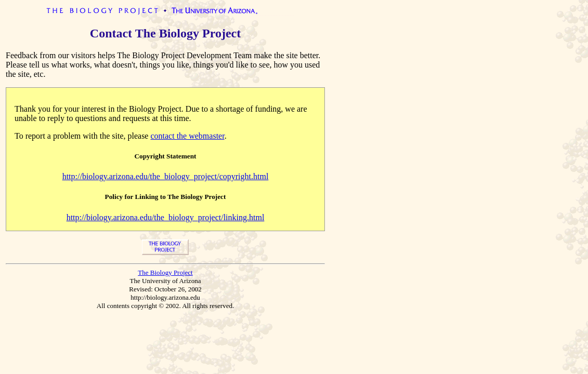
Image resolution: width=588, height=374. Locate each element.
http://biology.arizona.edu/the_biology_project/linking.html (166, 217)
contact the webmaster (187, 136)
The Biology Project (165, 272)
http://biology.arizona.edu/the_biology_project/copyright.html (166, 176)
